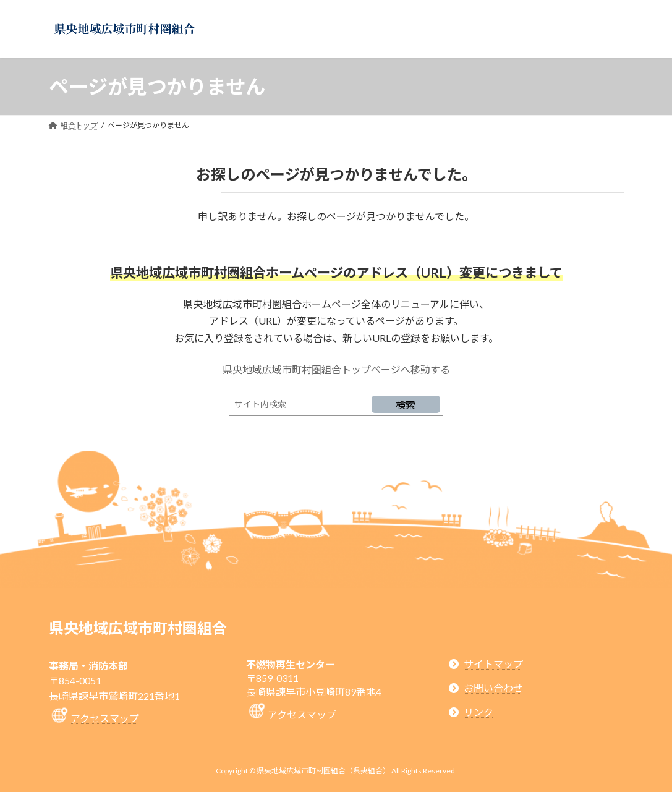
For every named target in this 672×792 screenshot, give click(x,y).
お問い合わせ (493, 688)
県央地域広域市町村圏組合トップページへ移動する (336, 369)
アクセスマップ (105, 718)
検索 (406, 405)
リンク (478, 712)
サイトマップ (493, 664)
